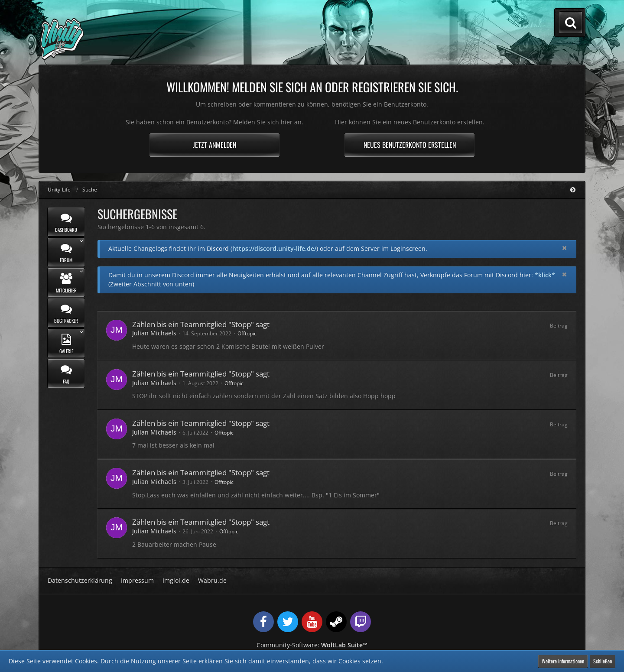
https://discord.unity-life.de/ (274, 248)
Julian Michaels (154, 333)
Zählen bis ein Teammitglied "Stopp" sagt (201, 324)
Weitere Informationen (563, 661)
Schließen (603, 661)
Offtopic (247, 333)
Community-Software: (312, 645)
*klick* (545, 275)
